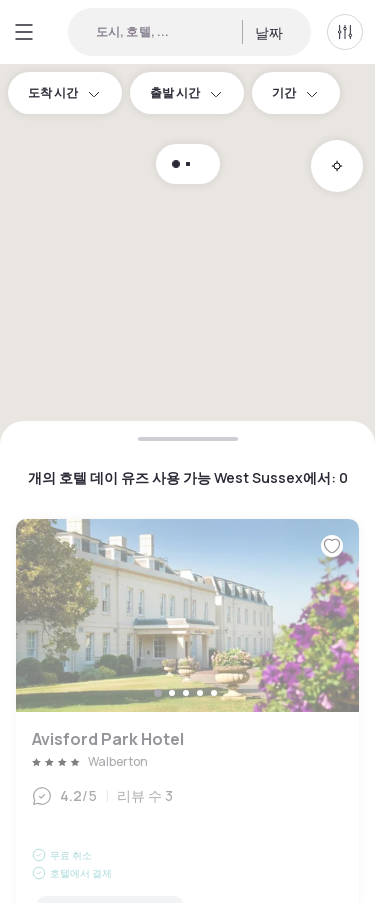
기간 (296, 92)
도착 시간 (65, 92)
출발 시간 (187, 92)
